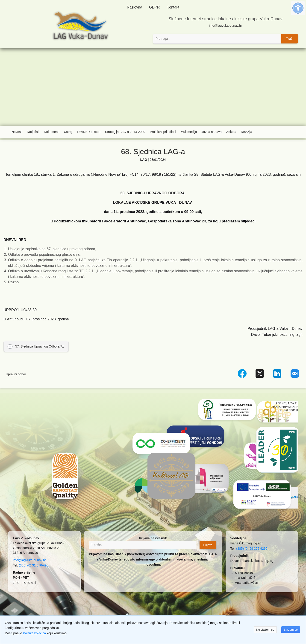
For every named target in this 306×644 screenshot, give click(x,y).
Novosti (17, 132)
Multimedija (189, 132)
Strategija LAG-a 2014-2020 (125, 132)
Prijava (208, 545)
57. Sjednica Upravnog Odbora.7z (40, 346)
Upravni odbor (16, 374)
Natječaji (33, 132)
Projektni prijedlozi (163, 132)
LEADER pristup (89, 132)
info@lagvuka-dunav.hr (225, 26)
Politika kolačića (35, 633)
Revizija (246, 132)
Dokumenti (51, 132)
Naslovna (134, 7)
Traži (290, 39)
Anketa (231, 132)
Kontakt (173, 7)
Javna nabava (212, 132)
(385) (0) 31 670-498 (34, 565)
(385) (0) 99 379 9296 (252, 549)
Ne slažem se (265, 630)
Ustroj (68, 132)
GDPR (154, 7)
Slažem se (291, 630)
